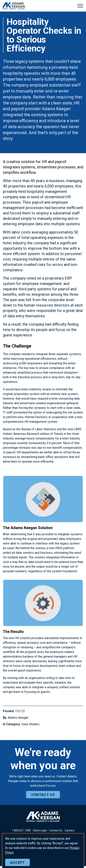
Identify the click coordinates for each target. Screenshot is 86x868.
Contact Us (56, 830)
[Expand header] (80, 6)
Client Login (40, 830)
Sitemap (68, 858)
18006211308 (21, 830)
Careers (69, 830)
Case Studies (30, 724)
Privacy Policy (52, 858)
